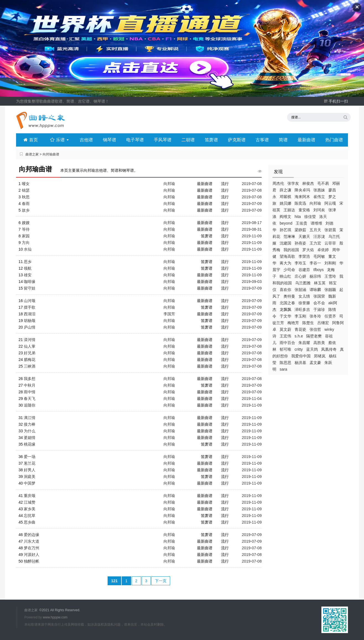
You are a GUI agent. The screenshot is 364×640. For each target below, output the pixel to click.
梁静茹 (300, 230)
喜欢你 (285, 290)
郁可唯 (285, 349)
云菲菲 (330, 243)
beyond (286, 223)
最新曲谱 (306, 140)
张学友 (293, 183)
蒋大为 (285, 263)
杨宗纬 (315, 276)
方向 (26, 243)
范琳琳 (289, 236)
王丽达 (289, 210)
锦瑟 (26, 190)
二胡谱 (188, 140)
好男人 (30, 470)
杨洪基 (300, 363)
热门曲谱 (334, 140)
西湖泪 (30, 314)
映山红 (285, 276)
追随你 (30, 405)
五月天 (315, 230)
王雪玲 (330, 276)
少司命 (289, 270)
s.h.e (299, 336)
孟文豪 (315, 363)
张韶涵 (300, 290)
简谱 (283, 140)
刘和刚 (330, 263)
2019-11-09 (252, 236)
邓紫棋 (285, 197)
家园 (26, 236)
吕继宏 (323, 323)
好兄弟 (30, 353)
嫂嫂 (26, 223)
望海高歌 (287, 256)
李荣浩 (304, 256)
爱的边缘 (32, 535)
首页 (31, 140)
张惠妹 (319, 190)
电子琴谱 (135, 140)
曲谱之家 (32, 154)
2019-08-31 (252, 229)
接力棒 (30, 424)
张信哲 (315, 329)
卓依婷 (323, 250)
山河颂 (30, 301)
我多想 (30, 379)
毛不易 (323, 183)
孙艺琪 (285, 230)
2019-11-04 (252, 399)
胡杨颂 (30, 321)
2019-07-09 (252, 204)
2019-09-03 (252, 282)
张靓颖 (330, 290)
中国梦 (30, 483)
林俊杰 (308, 183)
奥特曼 (289, 296)
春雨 (26, 204)
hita (298, 217)
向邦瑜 (315, 203)
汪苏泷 (319, 236)
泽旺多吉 (302, 309)
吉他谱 (86, 140)
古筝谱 (262, 140)
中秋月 (30, 385)
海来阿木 (302, 197)
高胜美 (319, 343)
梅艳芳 (293, 323)
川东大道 (32, 541)
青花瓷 (300, 329)
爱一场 (30, 457)
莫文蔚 (285, 329)
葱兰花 (30, 463)
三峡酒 (30, 366)
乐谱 (60, 140)
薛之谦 (285, 190)
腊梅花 (30, 360)
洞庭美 (30, 477)
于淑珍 (319, 309)
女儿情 (304, 296)
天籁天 (304, 236)
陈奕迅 (300, 203)
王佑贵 (301, 223)
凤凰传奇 (329, 349)
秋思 (26, 197)
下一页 (161, 581)
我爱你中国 (301, 356)
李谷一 (315, 263)
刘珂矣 (319, 210)
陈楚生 (308, 323)
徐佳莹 (310, 217)
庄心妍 (300, 276)
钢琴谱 (110, 140)
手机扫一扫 (336, 101)
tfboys (318, 270)
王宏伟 (285, 336)
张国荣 (319, 296)
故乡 (26, 210)
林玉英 (320, 283)
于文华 (285, 316)
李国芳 (169, 314)
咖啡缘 (30, 282)
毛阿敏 (319, 256)
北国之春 (287, 303)
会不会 (319, 303)
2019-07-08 (252, 184)
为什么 (30, 431)
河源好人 (32, 555)
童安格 (304, 210)
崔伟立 (319, 197)
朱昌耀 (304, 343)
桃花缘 (30, 444)
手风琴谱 (163, 140)
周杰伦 (278, 183)
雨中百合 (287, 343)
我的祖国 (291, 250)
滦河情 (30, 340)
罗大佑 (308, 250)
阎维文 (285, 217)
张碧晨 (330, 230)
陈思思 (285, 363)
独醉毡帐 (32, 561)
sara (283, 369)
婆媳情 (30, 438)
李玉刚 (300, 316)
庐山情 (30, 327)
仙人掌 (30, 346)
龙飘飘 (285, 309)
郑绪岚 (320, 356)
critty (299, 349)
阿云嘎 (330, 203)
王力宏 (315, 243)
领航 (28, 268)
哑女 (26, 184)
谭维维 (316, 223)
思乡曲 (30, 522)
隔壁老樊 (314, 336)
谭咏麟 (315, 290)
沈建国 (285, 243)
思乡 (28, 262)
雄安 (28, 275)
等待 (26, 229)
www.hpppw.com (55, 617)
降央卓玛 (302, 190)
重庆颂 (30, 496)
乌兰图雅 (303, 283)
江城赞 (30, 502)
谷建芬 (304, 270)
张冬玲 (315, 316)
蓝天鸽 (312, 349)
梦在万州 (32, 548)
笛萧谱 (211, 140)
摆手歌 (30, 307)
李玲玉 (300, 263)
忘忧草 (30, 516)
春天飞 (30, 399)
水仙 (28, 249)
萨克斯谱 (237, 140)
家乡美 (30, 509)
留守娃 (30, 288)
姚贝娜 (285, 203)
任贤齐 (330, 316)
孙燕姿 (300, 243)
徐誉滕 (304, 303)
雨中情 (30, 392)
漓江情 (30, 418)
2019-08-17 (252, 223)
